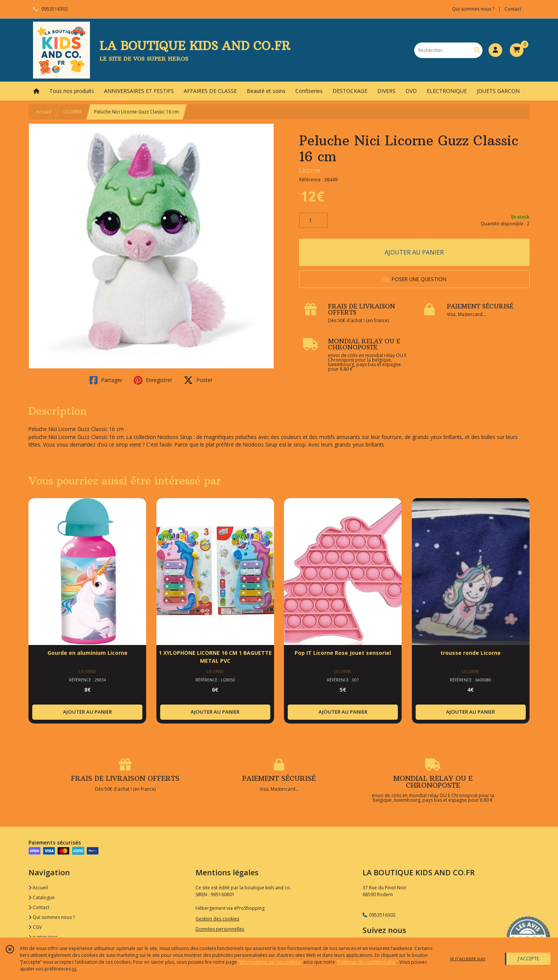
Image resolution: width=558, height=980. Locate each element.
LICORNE (73, 112)
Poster (198, 380)
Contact (513, 9)
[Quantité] (313, 220)
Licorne (310, 170)
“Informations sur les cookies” (270, 962)
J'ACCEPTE (528, 959)
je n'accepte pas (468, 959)
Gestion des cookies (217, 919)
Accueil (44, 112)
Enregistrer (153, 380)
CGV (35, 927)
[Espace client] (495, 50)
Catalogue (42, 897)
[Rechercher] (477, 50)
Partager (106, 380)
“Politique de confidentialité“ (367, 962)
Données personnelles (220, 929)
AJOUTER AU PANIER (414, 252)
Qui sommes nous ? (52, 917)
